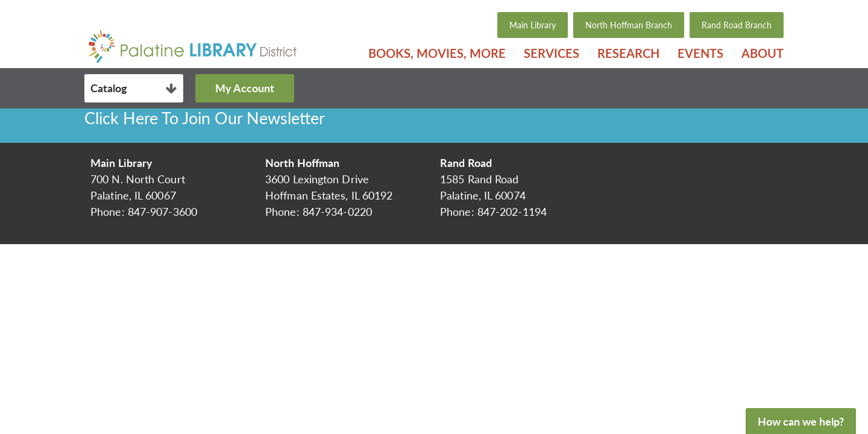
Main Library (533, 25)
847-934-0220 (337, 212)
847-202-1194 (512, 212)
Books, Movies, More (437, 53)
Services (552, 53)
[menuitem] (437, 53)
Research (628, 53)
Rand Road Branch (737, 25)
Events (700, 53)
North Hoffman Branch (629, 25)
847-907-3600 (162, 212)
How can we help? (801, 421)
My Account (245, 88)
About (763, 53)
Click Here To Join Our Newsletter (205, 118)
